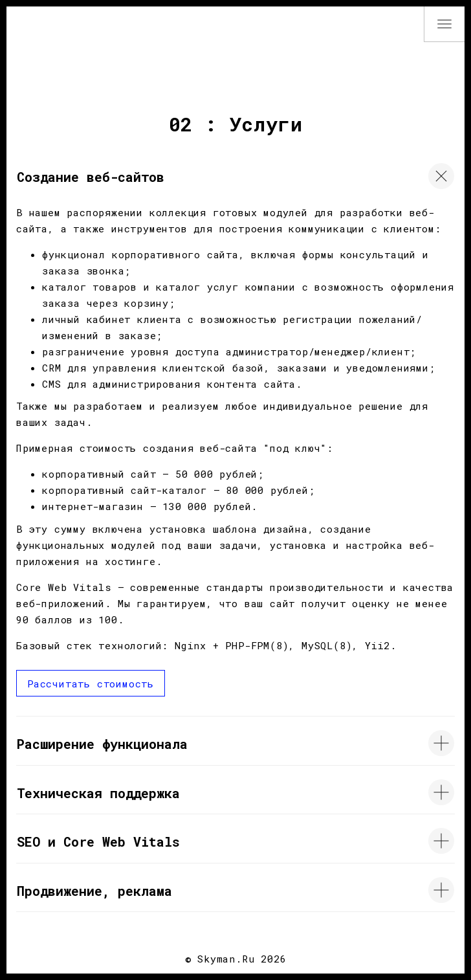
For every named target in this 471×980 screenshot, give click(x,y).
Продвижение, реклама (94, 891)
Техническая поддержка (98, 793)
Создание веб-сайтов (91, 177)
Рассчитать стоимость (91, 684)
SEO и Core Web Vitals (98, 841)
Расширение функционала (102, 744)
